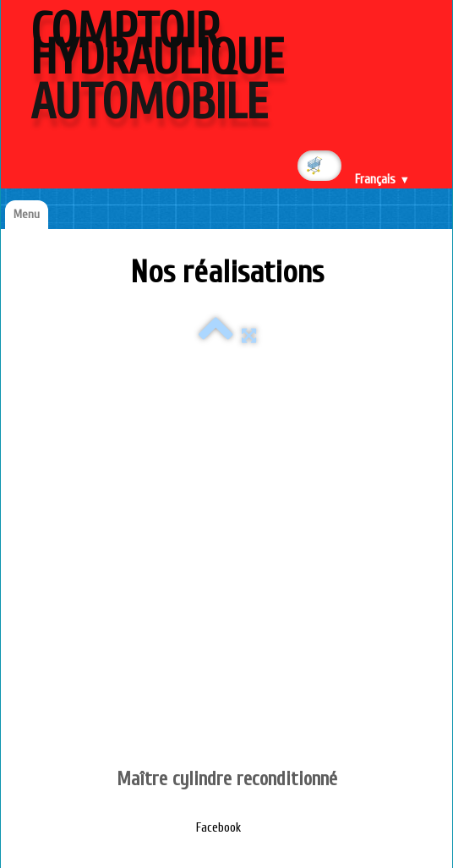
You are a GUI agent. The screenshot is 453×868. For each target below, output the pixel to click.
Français (382, 180)
